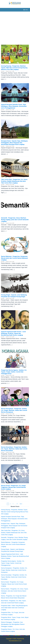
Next (21, 504)
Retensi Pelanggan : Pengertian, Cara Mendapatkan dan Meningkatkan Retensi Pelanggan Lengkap (13, 624)
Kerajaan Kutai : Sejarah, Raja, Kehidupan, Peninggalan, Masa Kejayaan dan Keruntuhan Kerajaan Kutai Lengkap (14, 143)
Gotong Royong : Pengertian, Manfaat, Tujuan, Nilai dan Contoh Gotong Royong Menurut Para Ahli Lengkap (14, 68)
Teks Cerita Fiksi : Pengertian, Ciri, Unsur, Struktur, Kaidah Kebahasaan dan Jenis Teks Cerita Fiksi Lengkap (14, 181)
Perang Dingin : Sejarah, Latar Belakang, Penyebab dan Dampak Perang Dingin (14, 296)
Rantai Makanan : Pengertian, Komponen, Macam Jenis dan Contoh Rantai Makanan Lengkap (14, 258)
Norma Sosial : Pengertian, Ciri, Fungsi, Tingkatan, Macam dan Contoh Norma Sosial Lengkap (14, 487)
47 (17, 504)
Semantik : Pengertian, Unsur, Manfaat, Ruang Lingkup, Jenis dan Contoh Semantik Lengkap (15, 220)
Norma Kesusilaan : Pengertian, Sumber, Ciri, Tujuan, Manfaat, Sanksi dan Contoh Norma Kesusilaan (14, 449)
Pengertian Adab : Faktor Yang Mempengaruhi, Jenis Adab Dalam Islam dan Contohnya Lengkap (14, 608)
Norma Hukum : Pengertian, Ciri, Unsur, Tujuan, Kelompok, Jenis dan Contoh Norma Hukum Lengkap (15, 591)
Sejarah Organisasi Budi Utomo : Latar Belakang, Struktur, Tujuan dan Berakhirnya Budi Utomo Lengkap (13, 333)
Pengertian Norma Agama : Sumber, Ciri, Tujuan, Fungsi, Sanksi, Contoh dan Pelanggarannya (14, 372)
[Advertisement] (15, 28)
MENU (26, 10)
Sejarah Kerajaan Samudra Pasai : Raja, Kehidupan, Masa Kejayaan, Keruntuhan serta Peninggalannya (14, 106)
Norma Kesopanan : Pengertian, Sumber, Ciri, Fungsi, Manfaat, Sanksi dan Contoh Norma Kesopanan (14, 410)
